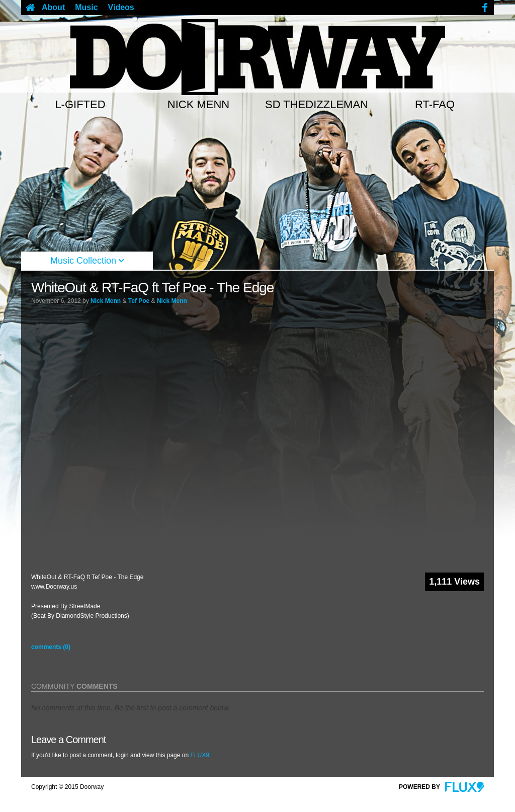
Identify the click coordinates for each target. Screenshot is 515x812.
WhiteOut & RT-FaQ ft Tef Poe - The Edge (152, 288)
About (53, 7)
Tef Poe (139, 301)
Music (86, 7)
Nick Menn (106, 301)
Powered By (441, 787)
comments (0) (51, 647)
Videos (121, 7)
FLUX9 (199, 755)
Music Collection (87, 261)
